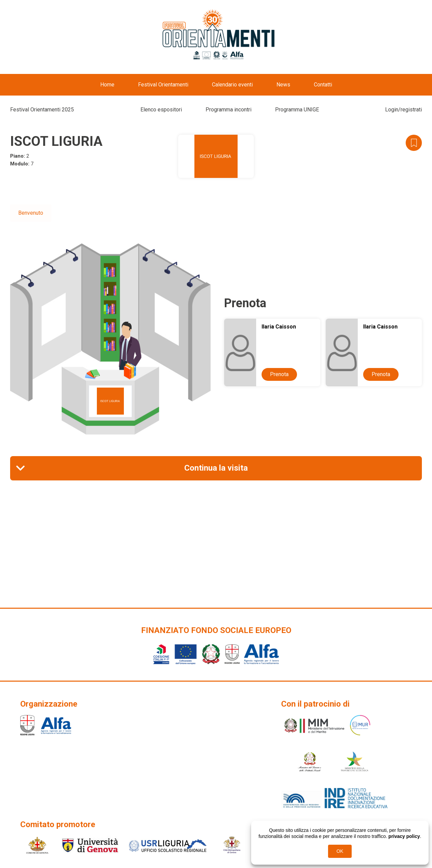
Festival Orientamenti (163, 85)
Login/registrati (403, 110)
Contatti (323, 85)
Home (107, 85)
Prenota (279, 374)
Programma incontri (228, 110)
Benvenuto (31, 213)
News (283, 85)
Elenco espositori (161, 110)
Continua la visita (216, 468)
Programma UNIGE (297, 110)
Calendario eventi (232, 85)
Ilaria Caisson (279, 327)
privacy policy (404, 836)
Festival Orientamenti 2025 (42, 110)
